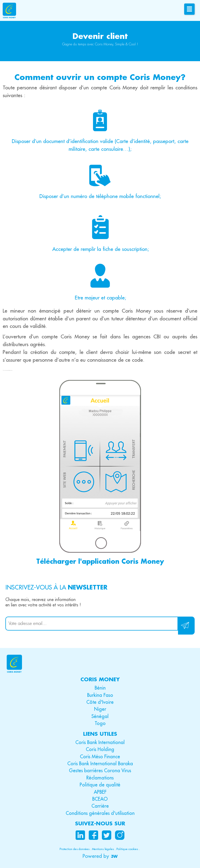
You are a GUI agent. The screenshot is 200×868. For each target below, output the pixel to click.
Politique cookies (127, 849)
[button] (100, 856)
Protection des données (75, 849)
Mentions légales (103, 849)
